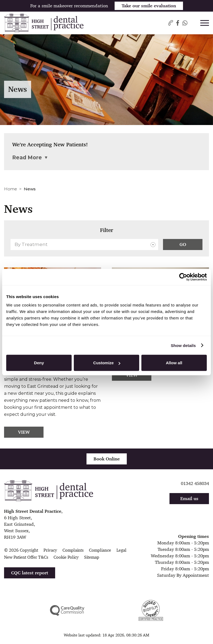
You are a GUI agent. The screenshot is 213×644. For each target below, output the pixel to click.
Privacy (50, 550)
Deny (39, 363)
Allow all (174, 363)
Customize (107, 363)
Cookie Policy (66, 557)
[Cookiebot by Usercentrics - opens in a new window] (183, 277)
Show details (183, 345)
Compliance (100, 550)
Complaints (73, 550)
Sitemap (92, 557)
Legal (122, 550)
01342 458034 (195, 483)
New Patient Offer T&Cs (26, 557)
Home (11, 189)
